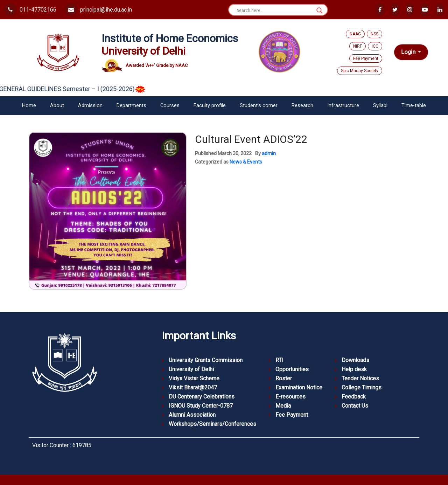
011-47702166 (30, 10)
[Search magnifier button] (320, 11)
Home (29, 106)
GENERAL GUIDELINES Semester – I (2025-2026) (77, 89)
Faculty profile (210, 106)
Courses (170, 106)
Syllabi (380, 106)
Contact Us (355, 406)
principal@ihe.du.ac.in (98, 10)
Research (302, 106)
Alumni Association (192, 415)
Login (409, 52)
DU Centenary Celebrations (202, 397)
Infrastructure (343, 106)
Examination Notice (299, 387)
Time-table (414, 106)
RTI (279, 360)
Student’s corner (259, 106)
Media (283, 406)
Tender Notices (360, 378)
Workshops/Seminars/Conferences (212, 424)
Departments (131, 106)
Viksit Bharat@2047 (193, 387)
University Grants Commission (206, 360)
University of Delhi (191, 369)
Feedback (354, 397)
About (57, 106)
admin (269, 153)
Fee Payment (366, 58)
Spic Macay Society (360, 71)
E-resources (290, 397)
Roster (284, 378)
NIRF (358, 46)
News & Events (246, 162)
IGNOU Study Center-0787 (201, 406)
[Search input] (275, 11)
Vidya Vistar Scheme (194, 378)
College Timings (362, 387)
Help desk (354, 369)
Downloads (355, 360)
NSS (374, 34)
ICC (375, 46)
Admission (90, 106)
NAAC (355, 34)
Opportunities (292, 369)
